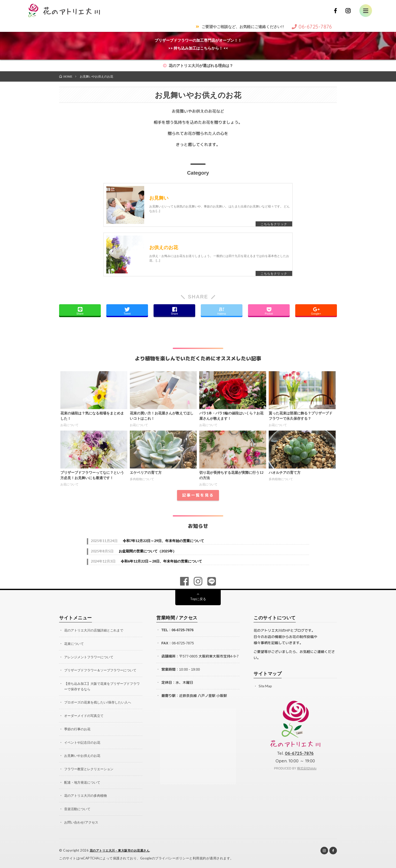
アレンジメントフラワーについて (91, 658)
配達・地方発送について (84, 781)
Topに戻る (198, 600)
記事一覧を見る (198, 497)
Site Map (266, 687)
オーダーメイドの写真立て (85, 716)
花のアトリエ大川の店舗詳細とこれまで (96, 632)
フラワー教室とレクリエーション (91, 768)
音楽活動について (78, 808)
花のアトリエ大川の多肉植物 (87, 795)
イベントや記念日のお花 (84, 742)
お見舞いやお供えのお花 (84, 755)
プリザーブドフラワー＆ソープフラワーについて (103, 671)
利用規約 (200, 857)
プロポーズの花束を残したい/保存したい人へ (100, 703)
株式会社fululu (307, 770)
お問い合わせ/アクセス (82, 821)
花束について (75, 645)
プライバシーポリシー (172, 857)
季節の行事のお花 (78, 729)
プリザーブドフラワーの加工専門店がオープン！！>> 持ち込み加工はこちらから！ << (198, 44)
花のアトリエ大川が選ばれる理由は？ (198, 65)
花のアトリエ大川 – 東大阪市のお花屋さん (122, 849)
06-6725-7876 (182, 631)
